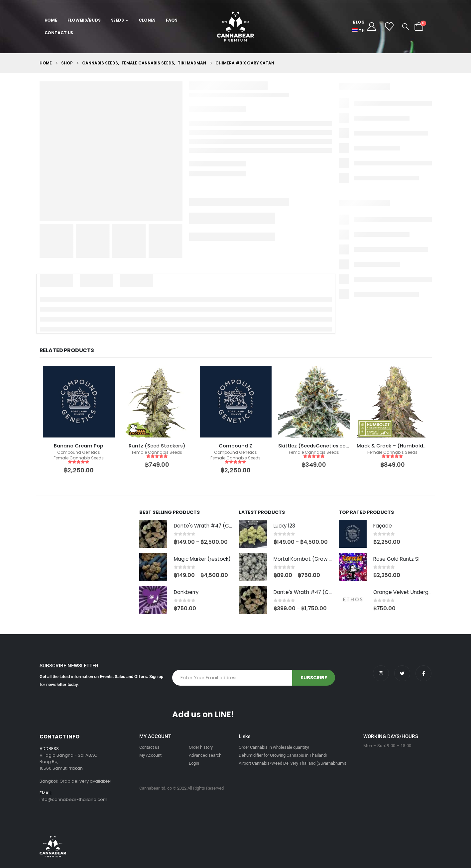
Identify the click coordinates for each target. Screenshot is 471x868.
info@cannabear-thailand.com (73, 799)
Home (51, 20)
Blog (359, 22)
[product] (79, 402)
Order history (201, 747)
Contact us (149, 747)
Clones (147, 20)
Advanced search (205, 755)
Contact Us (59, 33)
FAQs (172, 20)
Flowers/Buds (84, 20)
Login (194, 763)
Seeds (118, 20)
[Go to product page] (153, 534)
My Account (150, 755)
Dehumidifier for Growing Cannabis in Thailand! (283, 755)
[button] (406, 27)
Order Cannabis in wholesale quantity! (274, 747)
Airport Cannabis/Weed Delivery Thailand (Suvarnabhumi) (293, 763)
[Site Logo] (235, 27)
